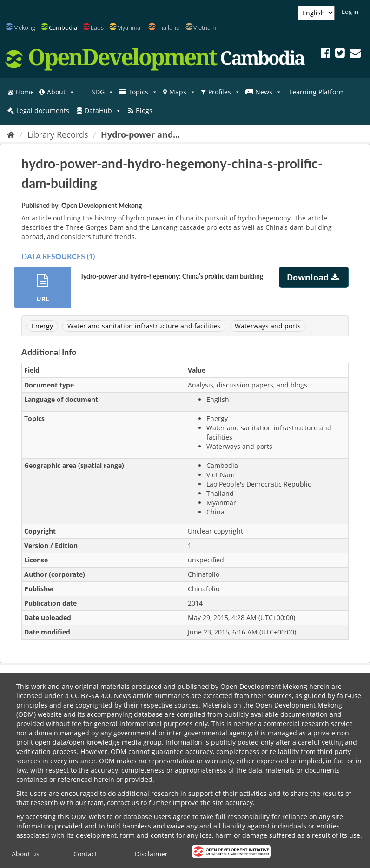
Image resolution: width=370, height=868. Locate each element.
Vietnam (205, 27)
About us (26, 854)
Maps (182, 92)
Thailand (168, 27)
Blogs (144, 110)
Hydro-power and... (140, 134)
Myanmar (130, 27)
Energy (42, 326)
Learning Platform (317, 92)
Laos (97, 27)
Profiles (224, 92)
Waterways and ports (268, 326)
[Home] (11, 134)
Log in (350, 12)
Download (314, 277)
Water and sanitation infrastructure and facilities (144, 326)
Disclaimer (151, 854)
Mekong (24, 27)
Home (25, 92)
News (268, 92)
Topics (143, 92)
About (61, 92)
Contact (85, 854)
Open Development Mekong (102, 205)
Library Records (58, 134)
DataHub (103, 111)
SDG (103, 92)
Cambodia (63, 27)
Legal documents (43, 110)
